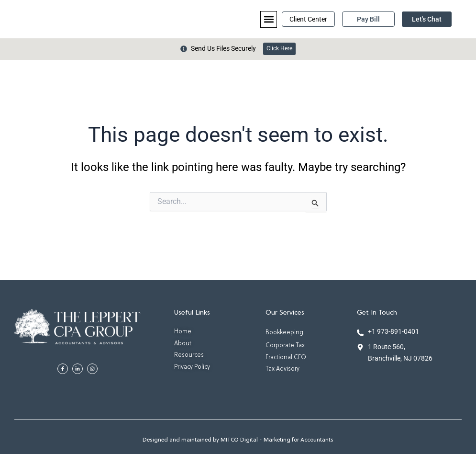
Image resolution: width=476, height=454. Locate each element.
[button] (269, 19)
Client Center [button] (308, 19)
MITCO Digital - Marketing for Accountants (277, 441)
